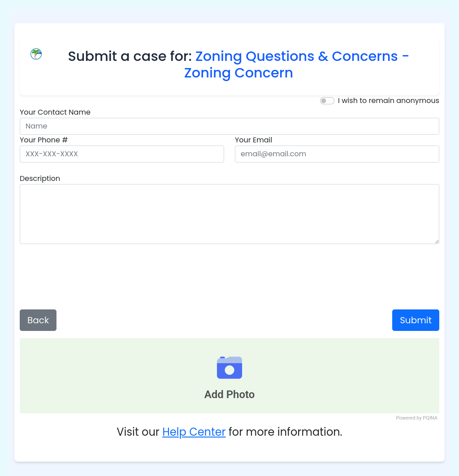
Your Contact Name (55, 112)
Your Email (253, 140)
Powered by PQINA (417, 418)
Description (40, 178)
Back (38, 320)
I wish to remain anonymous (389, 101)
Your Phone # (44, 140)
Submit (416, 320)
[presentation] (229, 277)
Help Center (194, 432)
